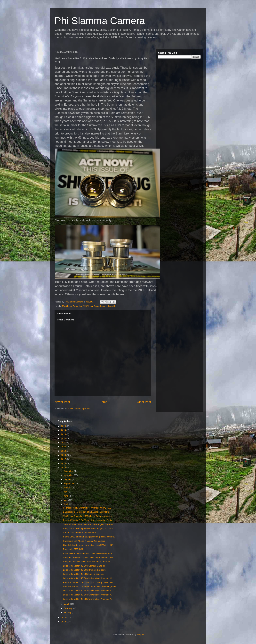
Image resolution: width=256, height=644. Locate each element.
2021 (64, 443)
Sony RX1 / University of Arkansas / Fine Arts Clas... (88, 562)
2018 (64, 455)
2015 (64, 467)
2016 (64, 463)
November (69, 475)
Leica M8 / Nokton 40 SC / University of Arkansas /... (88, 591)
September (69, 483)
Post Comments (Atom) (79, 409)
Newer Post (62, 402)
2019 (64, 451)
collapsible (111, 306)
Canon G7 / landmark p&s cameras (80, 533)
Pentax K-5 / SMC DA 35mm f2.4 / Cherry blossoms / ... (89, 582)
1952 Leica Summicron (94, 306)
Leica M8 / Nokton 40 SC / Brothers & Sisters (84, 570)
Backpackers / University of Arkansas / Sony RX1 (86, 512)
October (68, 479)
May (66, 500)
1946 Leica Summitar (72, 306)
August (67, 488)
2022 (64, 439)
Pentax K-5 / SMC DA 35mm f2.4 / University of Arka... (89, 520)
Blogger (140, 635)
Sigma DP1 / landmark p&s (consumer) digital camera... (89, 537)
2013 (64, 622)
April (66, 504)
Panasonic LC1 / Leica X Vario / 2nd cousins (84, 541)
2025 (64, 426)
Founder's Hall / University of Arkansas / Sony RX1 (87, 508)
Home (103, 402)
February (68, 608)
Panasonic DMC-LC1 (73, 549)
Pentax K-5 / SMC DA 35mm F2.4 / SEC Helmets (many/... (91, 587)
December (69, 471)
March (67, 604)
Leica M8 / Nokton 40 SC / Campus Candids (84, 566)
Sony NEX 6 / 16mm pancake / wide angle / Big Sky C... (89, 524)
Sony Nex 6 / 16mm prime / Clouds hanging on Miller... (89, 529)
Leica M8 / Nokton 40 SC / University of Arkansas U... (88, 578)
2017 (64, 459)
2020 (64, 447)
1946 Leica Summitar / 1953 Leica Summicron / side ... (89, 516)
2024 (64, 430)
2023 (64, 434)
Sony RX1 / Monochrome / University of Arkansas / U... (89, 557)
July (66, 492)
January (68, 612)
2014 (64, 618)
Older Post (144, 402)
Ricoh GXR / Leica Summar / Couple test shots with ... (88, 553)
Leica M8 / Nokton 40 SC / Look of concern (83, 574)
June (66, 496)
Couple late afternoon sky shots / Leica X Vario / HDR (88, 545)
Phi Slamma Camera (100, 21)
